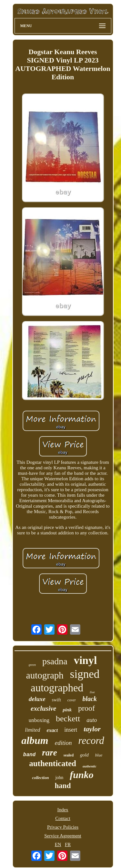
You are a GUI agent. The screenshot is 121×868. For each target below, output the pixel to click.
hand (63, 786)
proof (86, 708)
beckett (68, 719)
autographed (57, 688)
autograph (45, 675)
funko (81, 775)
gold (84, 755)
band (29, 755)
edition (63, 743)
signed (85, 674)
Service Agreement (63, 836)
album (35, 740)
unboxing (39, 720)
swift (56, 700)
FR (68, 844)
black (89, 699)
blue (99, 755)
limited (32, 730)
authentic (90, 766)
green (32, 665)
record (91, 741)
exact (52, 730)
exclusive (43, 708)
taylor (92, 729)
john (59, 778)
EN (58, 844)
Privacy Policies (63, 827)
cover (72, 700)
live (92, 692)
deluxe (37, 699)
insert (71, 730)
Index (63, 810)
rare (50, 753)
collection (40, 778)
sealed (69, 755)
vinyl (86, 660)
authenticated (53, 763)
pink (67, 710)
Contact (63, 818)
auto (92, 720)
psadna (55, 661)
